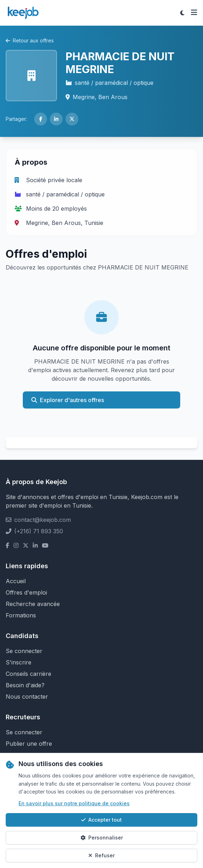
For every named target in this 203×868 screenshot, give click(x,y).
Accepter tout (101, 820)
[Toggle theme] (182, 13)
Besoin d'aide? (25, 685)
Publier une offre (29, 744)
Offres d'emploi (26, 592)
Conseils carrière (28, 674)
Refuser (101, 855)
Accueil (16, 581)
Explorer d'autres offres (68, 400)
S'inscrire (19, 662)
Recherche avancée (33, 604)
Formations (21, 615)
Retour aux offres (30, 40)
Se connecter (24, 651)
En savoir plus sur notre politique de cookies (74, 803)
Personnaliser (102, 838)
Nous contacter (27, 697)
